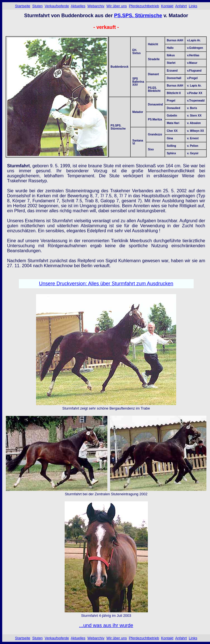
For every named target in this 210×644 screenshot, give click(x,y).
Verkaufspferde (57, 6)
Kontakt (167, 6)
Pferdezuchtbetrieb (144, 6)
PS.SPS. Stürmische (138, 16)
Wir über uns (117, 6)
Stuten (37, 6)
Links (193, 6)
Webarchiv (96, 6)
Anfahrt (181, 6)
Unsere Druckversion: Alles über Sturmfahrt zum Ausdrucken (106, 284)
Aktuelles (78, 6)
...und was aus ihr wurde (106, 625)
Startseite (23, 6)
